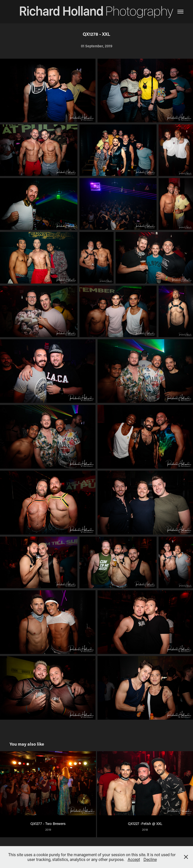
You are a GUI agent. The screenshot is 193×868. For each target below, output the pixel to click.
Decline (150, 859)
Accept (134, 859)
